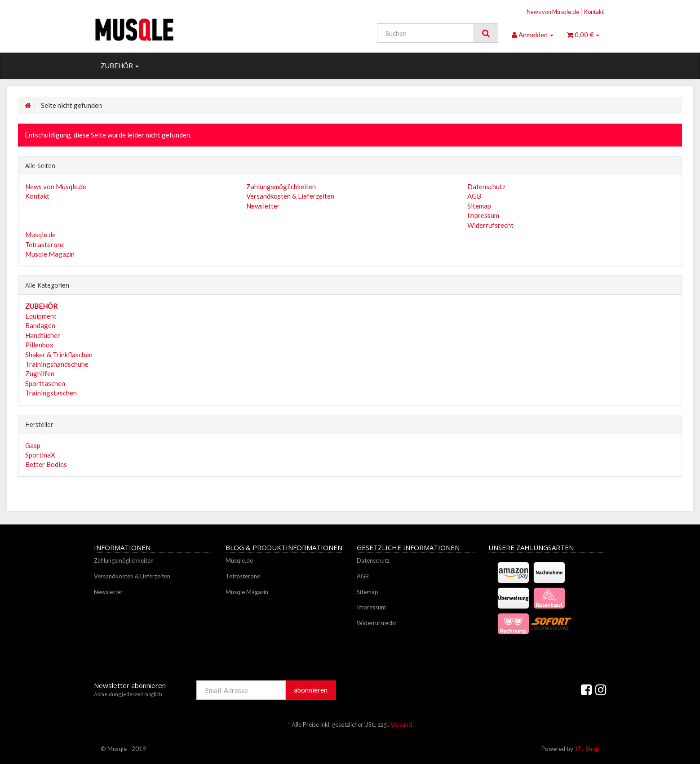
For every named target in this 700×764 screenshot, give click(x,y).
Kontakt (594, 12)
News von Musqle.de (553, 12)
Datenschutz (486, 187)
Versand (401, 724)
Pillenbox (39, 345)
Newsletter (263, 206)
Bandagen (40, 325)
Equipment (41, 316)
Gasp (33, 445)
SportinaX (40, 455)
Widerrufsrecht (490, 225)
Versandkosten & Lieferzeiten (290, 196)
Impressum (483, 215)
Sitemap (479, 206)
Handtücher (43, 335)
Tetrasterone (45, 244)
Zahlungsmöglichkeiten (281, 187)
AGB (474, 196)
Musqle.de (40, 235)
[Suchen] (425, 33)
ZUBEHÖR (120, 66)
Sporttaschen (45, 383)
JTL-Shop (587, 749)
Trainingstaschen (51, 393)
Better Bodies (46, 464)
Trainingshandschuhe (57, 364)
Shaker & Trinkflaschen (59, 355)
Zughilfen (40, 373)
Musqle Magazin (50, 254)
